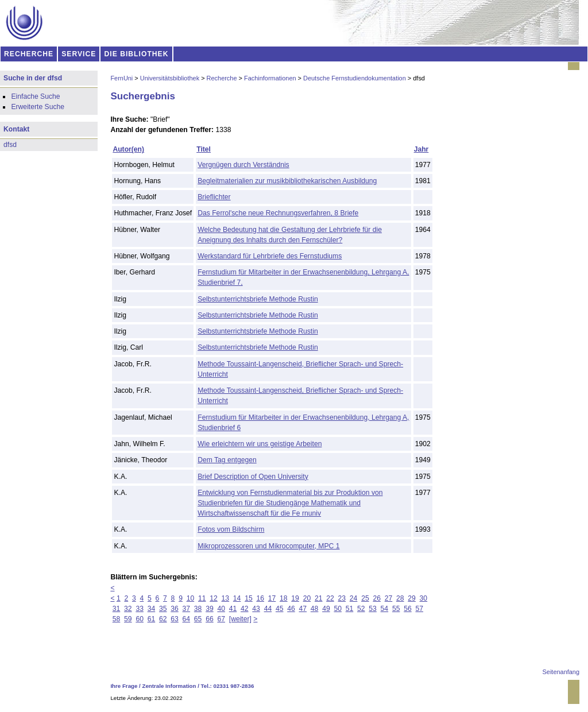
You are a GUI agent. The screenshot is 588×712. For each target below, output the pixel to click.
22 (330, 598)
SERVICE (79, 54)
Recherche (222, 78)
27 (389, 598)
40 (221, 609)
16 (260, 598)
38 (198, 609)
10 (191, 598)
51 (350, 609)
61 (152, 619)
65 (198, 619)
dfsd (10, 145)
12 (214, 598)
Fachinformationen (270, 78)
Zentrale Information (169, 686)
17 (272, 598)
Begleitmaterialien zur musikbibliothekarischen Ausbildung (287, 181)
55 (396, 609)
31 (117, 609)
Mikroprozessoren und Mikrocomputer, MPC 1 (268, 546)
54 (385, 609)
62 (163, 619)
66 (210, 619)
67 (221, 619)
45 (280, 609)
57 (420, 609)
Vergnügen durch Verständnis (243, 165)
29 (412, 598)
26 (377, 598)
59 (128, 619)
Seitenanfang (561, 672)
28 (400, 598)
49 (326, 609)
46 (291, 609)
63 (175, 619)
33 (140, 609)
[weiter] (240, 619)
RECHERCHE (29, 54)
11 (202, 598)
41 (233, 609)
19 (295, 598)
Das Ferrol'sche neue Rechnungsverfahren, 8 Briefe (278, 213)
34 (152, 609)
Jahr (421, 149)
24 (354, 598)
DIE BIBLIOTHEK (137, 54)
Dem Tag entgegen (227, 460)
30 (424, 598)
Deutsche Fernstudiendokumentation (355, 78)
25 (365, 598)
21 (319, 598)
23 (342, 598)
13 (226, 598)
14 (237, 598)
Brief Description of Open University (253, 477)
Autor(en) (128, 149)
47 (303, 609)
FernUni (121, 78)
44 (268, 609)
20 (307, 598)
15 (249, 598)
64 (187, 619)
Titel (204, 149)
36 (175, 609)
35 (163, 609)
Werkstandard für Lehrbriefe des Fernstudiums (270, 256)
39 (210, 609)
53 (373, 609)
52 (361, 609)
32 (128, 609)
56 (408, 609)
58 (117, 619)
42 (245, 609)
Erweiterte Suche (38, 107)
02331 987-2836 (234, 686)
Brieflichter (214, 197)
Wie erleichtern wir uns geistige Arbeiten (260, 444)
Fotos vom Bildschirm (231, 529)
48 (315, 609)
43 (256, 609)
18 (284, 598)
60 (140, 619)
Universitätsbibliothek (170, 78)
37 (187, 609)
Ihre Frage (124, 686)
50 (338, 609)
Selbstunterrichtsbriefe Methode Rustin (258, 299)
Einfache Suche (35, 96)
